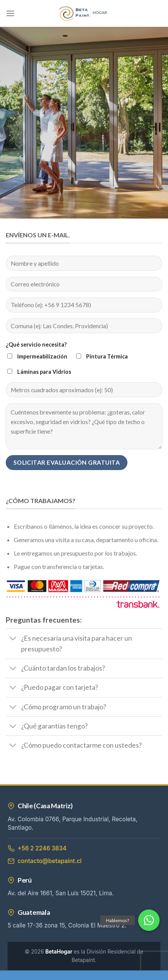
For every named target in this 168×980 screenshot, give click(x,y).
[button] (149, 920)
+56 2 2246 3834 (37, 848)
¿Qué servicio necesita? (36, 344)
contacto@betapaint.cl (45, 861)
